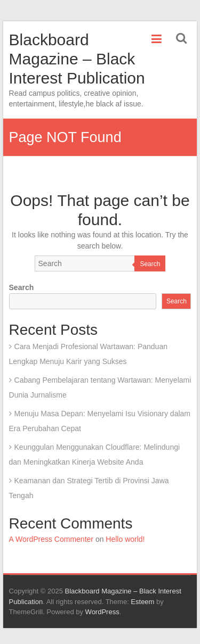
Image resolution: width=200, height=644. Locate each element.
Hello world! (125, 539)
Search (150, 264)
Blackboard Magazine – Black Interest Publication (77, 59)
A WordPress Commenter (51, 539)
